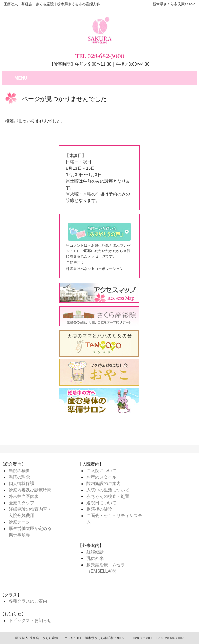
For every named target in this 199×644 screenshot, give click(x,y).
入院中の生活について (108, 490)
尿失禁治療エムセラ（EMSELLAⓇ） (106, 568)
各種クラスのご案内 (28, 601)
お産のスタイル (101, 477)
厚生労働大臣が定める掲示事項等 (30, 532)
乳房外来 (95, 558)
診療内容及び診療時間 (30, 490)
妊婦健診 (95, 552)
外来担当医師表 (24, 496)
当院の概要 (19, 471)
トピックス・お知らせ (30, 620)
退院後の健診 (99, 509)
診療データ (19, 522)
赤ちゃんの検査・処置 (108, 496)
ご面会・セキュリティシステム (114, 519)
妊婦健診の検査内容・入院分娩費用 (30, 512)
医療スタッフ (21, 503)
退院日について (101, 503)
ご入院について (101, 471)
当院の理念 (19, 477)
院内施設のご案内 (104, 484)
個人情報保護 (21, 484)
